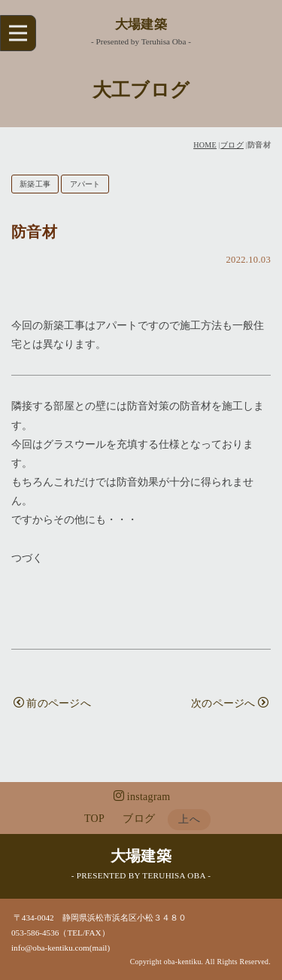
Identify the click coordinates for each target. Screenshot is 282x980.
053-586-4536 (35, 933)
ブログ (232, 145)
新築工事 (35, 184)
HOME (205, 145)
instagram (142, 796)
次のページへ (230, 703)
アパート (85, 184)
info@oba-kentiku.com (50, 948)
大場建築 (141, 24)
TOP (94, 819)
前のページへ (52, 703)
